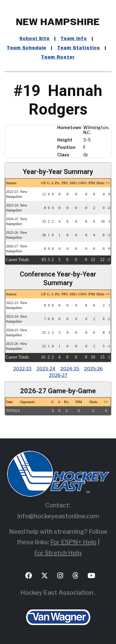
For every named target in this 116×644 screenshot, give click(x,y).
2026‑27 (58, 375)
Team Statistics (79, 48)
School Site (35, 39)
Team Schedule (27, 48)
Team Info (74, 39)
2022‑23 (23, 369)
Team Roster (58, 57)
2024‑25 (70, 369)
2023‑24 (46, 369)
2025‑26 (94, 369)
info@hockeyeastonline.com (58, 516)
